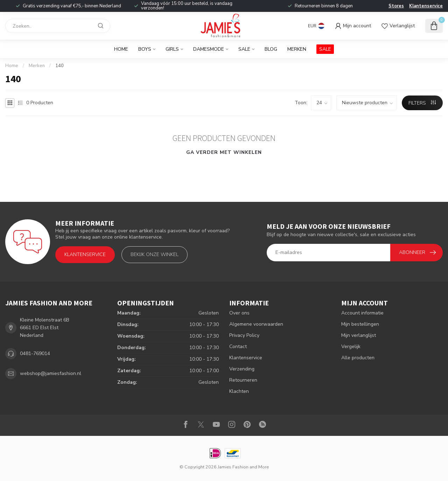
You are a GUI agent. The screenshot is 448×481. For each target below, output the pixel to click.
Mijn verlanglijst (359, 335)
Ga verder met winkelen (224, 152)
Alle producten (358, 358)
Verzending (242, 369)
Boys (145, 49)
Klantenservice (426, 6)
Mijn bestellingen (360, 324)
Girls (172, 49)
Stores (396, 6)
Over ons (239, 313)
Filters (422, 103)
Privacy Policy (244, 335)
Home (121, 49)
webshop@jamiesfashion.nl (51, 373)
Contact (238, 346)
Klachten (239, 391)
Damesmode (209, 49)
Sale (244, 49)
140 (59, 66)
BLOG (271, 49)
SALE (325, 49)
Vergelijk (351, 346)
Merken (297, 49)
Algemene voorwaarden (256, 324)
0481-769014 (35, 353)
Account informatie (362, 313)
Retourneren (243, 380)
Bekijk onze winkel (155, 254)
